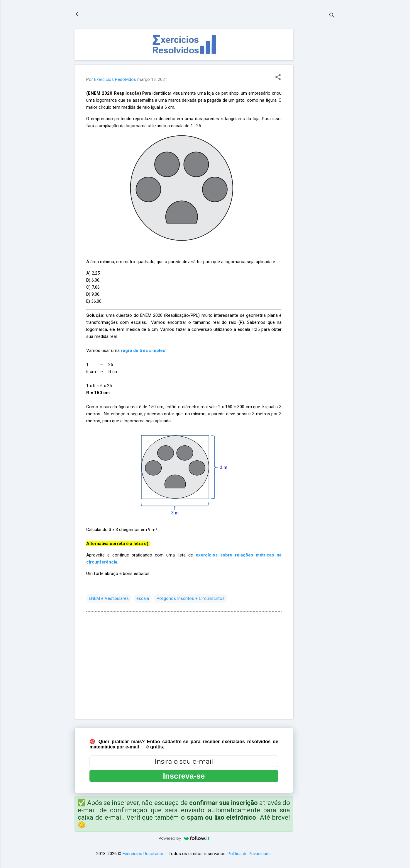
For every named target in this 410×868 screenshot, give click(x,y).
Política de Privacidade (249, 854)
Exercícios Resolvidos (144, 854)
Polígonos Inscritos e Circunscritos (191, 598)
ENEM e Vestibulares (109, 598)
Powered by (184, 838)
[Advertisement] (317, 117)
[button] (278, 78)
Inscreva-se (184, 776)
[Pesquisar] (332, 16)
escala (143, 598)
